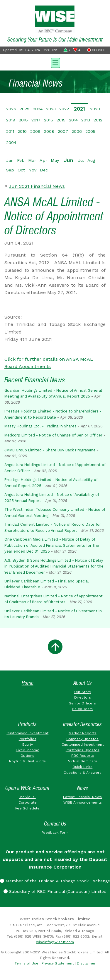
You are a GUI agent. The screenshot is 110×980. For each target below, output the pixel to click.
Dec (44, 170)
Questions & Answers (83, 773)
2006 (77, 131)
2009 (35, 131)
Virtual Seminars (83, 761)
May (55, 160)
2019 (11, 120)
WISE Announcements (83, 802)
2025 (24, 109)
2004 (11, 142)
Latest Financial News (82, 797)
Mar (32, 160)
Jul (81, 160)
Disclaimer (86, 963)
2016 (49, 120)
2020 (95, 109)
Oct (21, 170)
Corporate (28, 802)
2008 (49, 131)
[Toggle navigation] (55, 62)
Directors (83, 697)
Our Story (83, 692)
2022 (64, 109)
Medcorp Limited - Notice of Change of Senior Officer (53, 435)
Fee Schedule (27, 808)
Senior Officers (82, 703)
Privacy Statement (58, 963)
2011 (10, 131)
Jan (10, 160)
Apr (43, 160)
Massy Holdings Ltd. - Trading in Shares (40, 426)
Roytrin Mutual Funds (27, 761)
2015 (61, 120)
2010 (22, 131)
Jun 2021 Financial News (37, 186)
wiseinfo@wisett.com (55, 942)
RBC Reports (83, 756)
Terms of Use (27, 963)
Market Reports (83, 733)
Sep (10, 170)
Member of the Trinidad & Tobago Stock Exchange (55, 881)
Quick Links (82, 767)
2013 (86, 120)
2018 (23, 120)
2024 (38, 109)
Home (28, 683)
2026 (11, 109)
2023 (51, 109)
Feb (21, 160)
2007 (63, 131)
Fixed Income (28, 750)
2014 (73, 120)
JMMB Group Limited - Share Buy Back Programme (50, 450)
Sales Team (82, 709)
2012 (98, 120)
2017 (36, 120)
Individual (28, 797)
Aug (91, 160)
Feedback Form (55, 833)
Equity (28, 745)
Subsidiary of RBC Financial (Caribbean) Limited (55, 891)
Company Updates (82, 739)
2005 (90, 131)
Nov (32, 170)
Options (27, 756)
